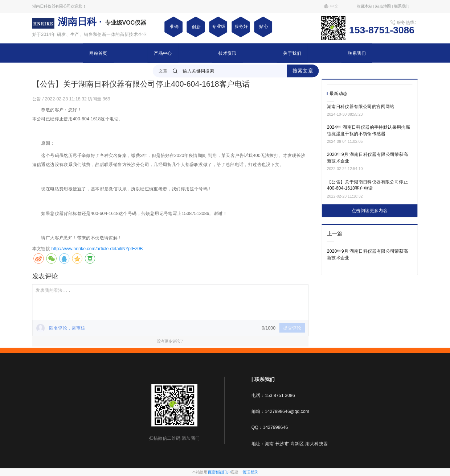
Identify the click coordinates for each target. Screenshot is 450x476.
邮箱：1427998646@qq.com (280, 411)
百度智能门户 (219, 472)
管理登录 (250, 472)
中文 (332, 6)
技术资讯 (228, 53)
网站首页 (98, 53)
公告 (37, 99)
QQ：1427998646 (270, 427)
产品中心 (163, 53)
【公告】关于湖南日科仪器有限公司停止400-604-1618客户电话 (367, 185)
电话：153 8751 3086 (273, 395)
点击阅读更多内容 (370, 211)
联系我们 (357, 53)
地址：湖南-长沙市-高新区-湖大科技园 (290, 443)
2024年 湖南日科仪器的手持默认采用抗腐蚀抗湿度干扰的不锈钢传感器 (369, 131)
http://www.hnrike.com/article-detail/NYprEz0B (97, 249)
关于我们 (292, 53)
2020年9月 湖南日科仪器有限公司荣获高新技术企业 (368, 158)
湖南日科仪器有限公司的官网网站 (361, 106)
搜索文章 (303, 71)
